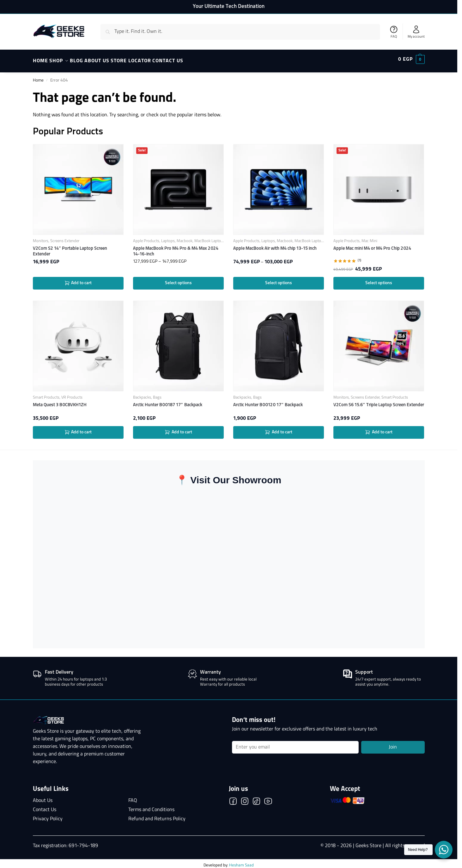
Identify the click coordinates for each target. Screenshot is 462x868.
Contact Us (45, 806)
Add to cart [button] (78, 280)
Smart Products (46, 394)
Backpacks (142, 394)
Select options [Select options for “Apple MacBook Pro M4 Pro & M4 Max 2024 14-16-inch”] (178, 279)
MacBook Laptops (210, 238)
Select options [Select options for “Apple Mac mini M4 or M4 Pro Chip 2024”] (379, 279)
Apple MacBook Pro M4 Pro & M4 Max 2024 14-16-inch (176, 248)
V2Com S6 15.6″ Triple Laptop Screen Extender (379, 401)
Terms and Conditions (151, 806)
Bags (157, 394)
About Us (43, 797)
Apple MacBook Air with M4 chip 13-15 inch (275, 245)
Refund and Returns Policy (157, 816)
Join (393, 744)
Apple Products (146, 238)
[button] (411, 59)
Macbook (185, 238)
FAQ (394, 32)
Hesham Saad (241, 862)
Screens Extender (65, 238)
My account (416, 32)
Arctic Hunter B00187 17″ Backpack (168, 401)
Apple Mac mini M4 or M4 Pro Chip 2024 (372, 245)
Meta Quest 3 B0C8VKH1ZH (60, 401)
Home (38, 77)
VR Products (72, 394)
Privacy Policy (48, 816)
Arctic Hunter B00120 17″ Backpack (268, 401)
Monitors (41, 238)
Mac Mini (369, 238)
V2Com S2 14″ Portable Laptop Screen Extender (70, 248)
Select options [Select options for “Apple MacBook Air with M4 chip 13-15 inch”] (279, 279)
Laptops (168, 238)
